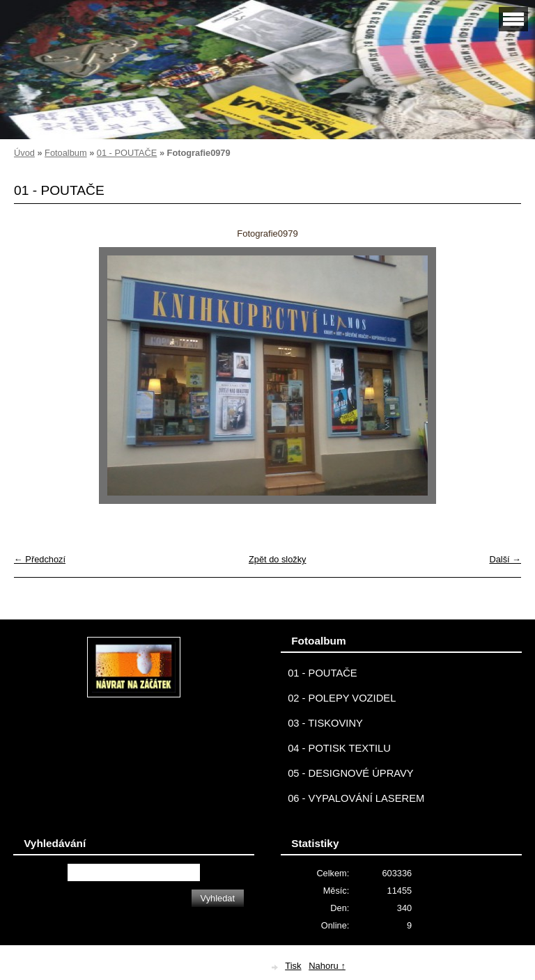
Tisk (293, 966)
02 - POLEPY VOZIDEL (342, 698)
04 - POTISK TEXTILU (339, 748)
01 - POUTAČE (127, 153)
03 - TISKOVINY (325, 723)
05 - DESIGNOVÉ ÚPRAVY (351, 773)
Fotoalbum (65, 153)
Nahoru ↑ (327, 966)
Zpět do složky (278, 559)
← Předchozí (40, 559)
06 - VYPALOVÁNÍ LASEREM (356, 798)
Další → (505, 559)
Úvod (24, 153)
